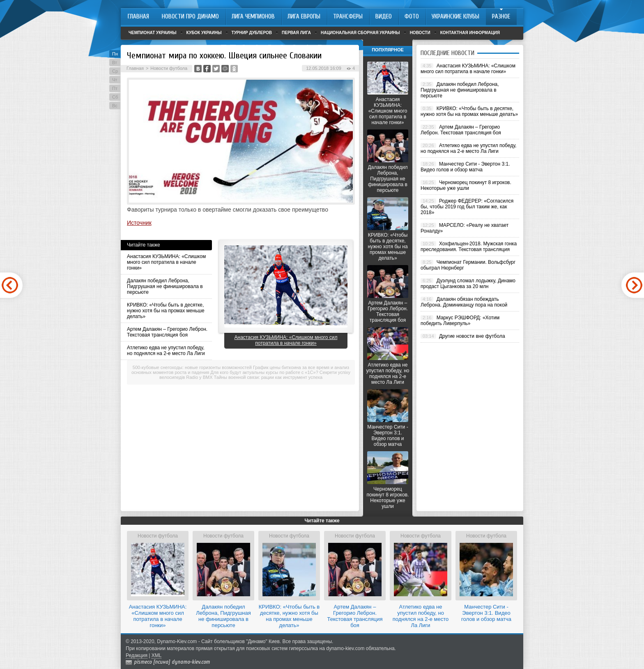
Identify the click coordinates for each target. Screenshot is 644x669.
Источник (139, 223)
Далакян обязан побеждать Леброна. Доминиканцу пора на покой (464, 302)
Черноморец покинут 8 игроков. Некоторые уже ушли (388, 498)
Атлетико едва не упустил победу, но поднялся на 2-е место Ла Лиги (166, 351)
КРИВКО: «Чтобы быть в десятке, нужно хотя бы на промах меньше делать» (166, 311)
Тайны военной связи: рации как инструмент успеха (268, 377)
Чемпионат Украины (153, 33)
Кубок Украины (204, 33)
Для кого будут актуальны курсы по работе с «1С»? (264, 372)
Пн (115, 54)
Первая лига (296, 33)
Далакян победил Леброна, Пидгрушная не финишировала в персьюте (165, 286)
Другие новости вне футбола (472, 336)
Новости (420, 33)
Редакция (137, 655)
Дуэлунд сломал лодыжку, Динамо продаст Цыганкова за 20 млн (468, 284)
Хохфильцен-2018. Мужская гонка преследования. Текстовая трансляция (469, 247)
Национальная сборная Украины (360, 33)
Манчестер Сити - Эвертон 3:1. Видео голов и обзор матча (388, 436)
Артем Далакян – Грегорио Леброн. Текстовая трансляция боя (167, 332)
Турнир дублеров (252, 33)
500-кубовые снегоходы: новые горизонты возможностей (192, 367)
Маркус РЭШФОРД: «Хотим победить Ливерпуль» (460, 321)
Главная (135, 68)
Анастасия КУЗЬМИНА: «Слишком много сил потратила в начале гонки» (166, 262)
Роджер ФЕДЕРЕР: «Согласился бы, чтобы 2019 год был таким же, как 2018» (467, 207)
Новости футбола (169, 68)
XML (157, 655)
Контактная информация (470, 33)
